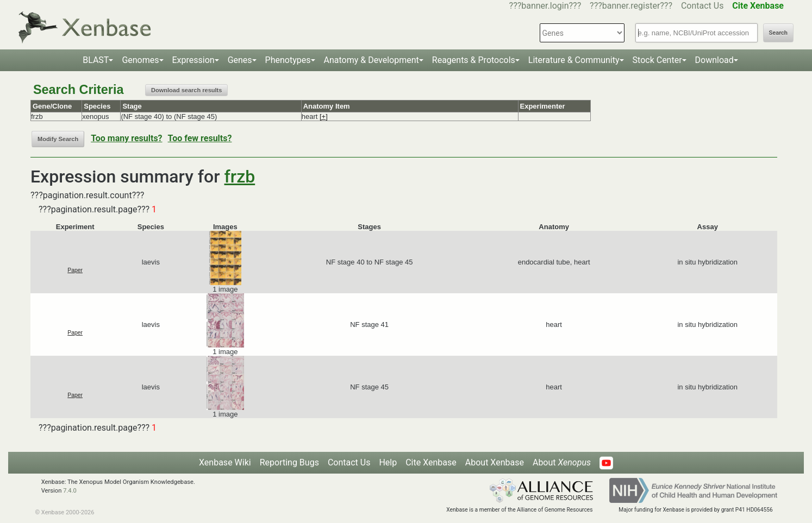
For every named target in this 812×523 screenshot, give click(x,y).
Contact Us (702, 6)
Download (714, 60)
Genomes (140, 60)
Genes (240, 60)
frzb (240, 177)
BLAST (96, 60)
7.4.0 (70, 491)
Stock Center (657, 60)
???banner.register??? (631, 6)
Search (778, 33)
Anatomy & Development (371, 60)
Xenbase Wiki (225, 462)
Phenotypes (288, 60)
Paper (75, 270)
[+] (324, 116)
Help (388, 462)
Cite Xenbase (431, 462)
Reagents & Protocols (474, 60)
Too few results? (200, 138)
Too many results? (126, 138)
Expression (193, 60)
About (562, 462)
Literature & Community (574, 60)
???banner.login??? (545, 6)
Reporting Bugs (289, 462)
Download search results (186, 90)
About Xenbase (495, 462)
